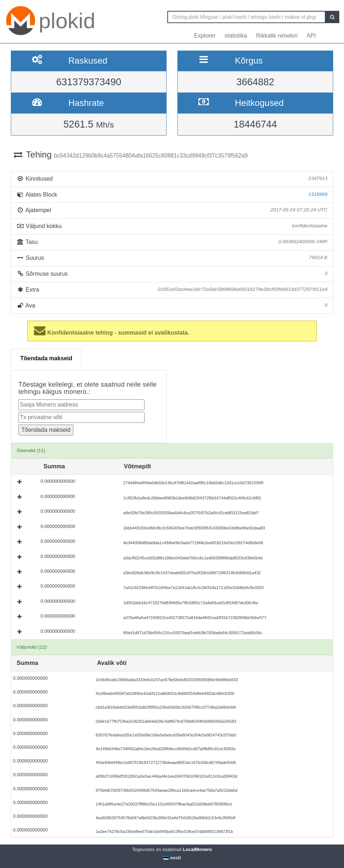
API (311, 36)
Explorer (205, 36)
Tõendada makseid (46, 358)
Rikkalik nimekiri (277, 36)
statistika (236, 36)
